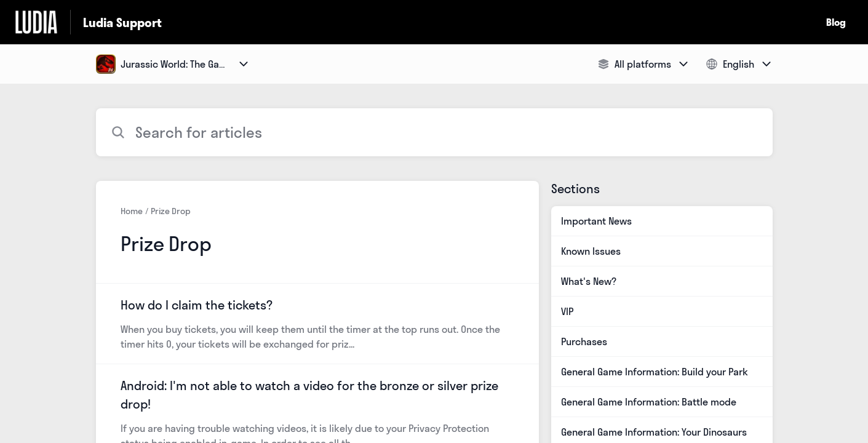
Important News (596, 221)
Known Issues (591, 251)
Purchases (584, 341)
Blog (836, 22)
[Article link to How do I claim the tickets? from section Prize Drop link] (317, 324)
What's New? (589, 281)
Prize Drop (171, 211)
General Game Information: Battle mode (649, 402)
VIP (567, 311)
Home (132, 211)
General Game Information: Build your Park (655, 372)
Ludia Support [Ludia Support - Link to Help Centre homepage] (122, 22)
